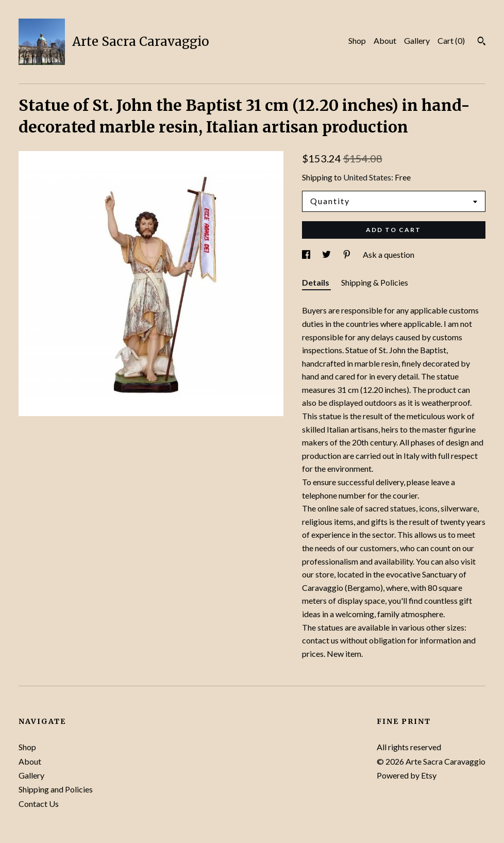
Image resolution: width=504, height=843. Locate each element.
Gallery (417, 40)
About (385, 40)
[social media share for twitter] (327, 254)
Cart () (451, 40)
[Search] (482, 42)
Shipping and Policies (56, 789)
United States (367, 177)
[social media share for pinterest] (348, 254)
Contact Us (39, 804)
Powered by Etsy (407, 775)
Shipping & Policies (375, 282)
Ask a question (389, 254)
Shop (357, 40)
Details (316, 282)
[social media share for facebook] (307, 254)
